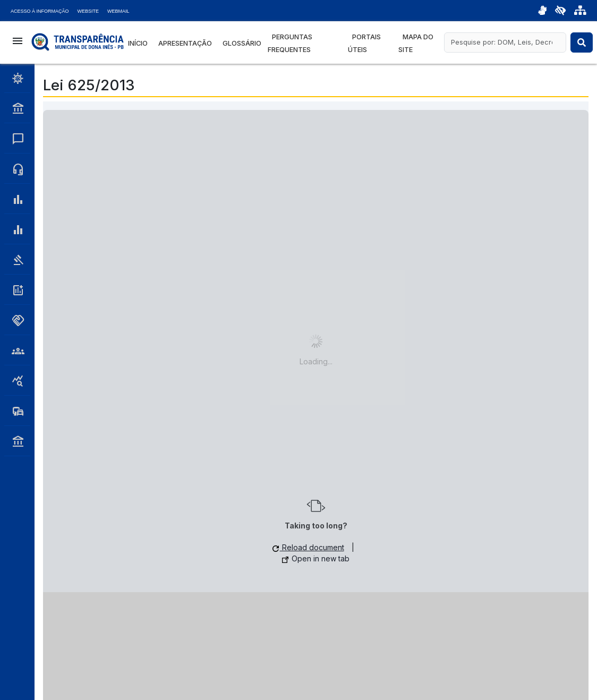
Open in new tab (316, 558)
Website (88, 11)
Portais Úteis (364, 43)
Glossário (242, 43)
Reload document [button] (308, 547)
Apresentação (185, 43)
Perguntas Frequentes (290, 43)
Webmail (118, 11)
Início (138, 43)
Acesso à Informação (40, 11)
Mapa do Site (416, 43)
